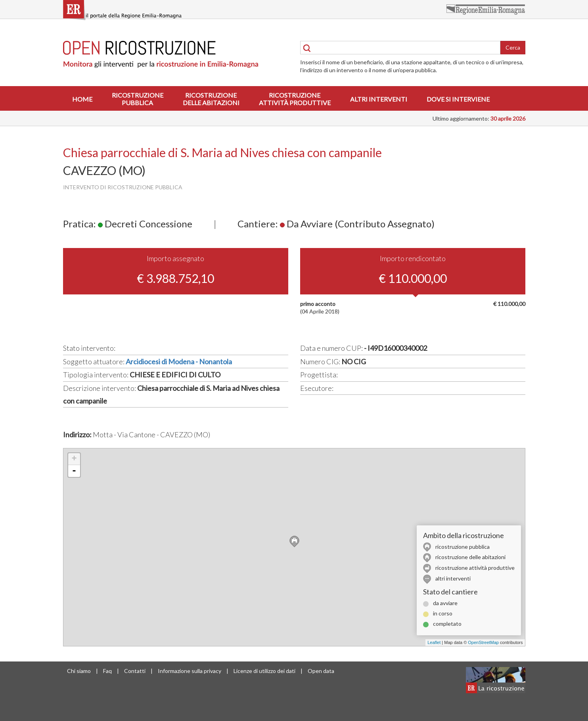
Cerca (513, 47)
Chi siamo (79, 671)
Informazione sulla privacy (190, 671)
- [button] (74, 471)
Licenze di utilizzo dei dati (264, 671)
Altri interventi (379, 99)
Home (82, 99)
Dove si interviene (458, 99)
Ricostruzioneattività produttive (295, 99)
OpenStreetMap (483, 642)
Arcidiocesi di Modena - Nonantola (179, 361)
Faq (107, 671)
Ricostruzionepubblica (138, 99)
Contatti (135, 671)
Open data (321, 671)
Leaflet (434, 642)
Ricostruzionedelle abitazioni (211, 99)
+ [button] (74, 459)
